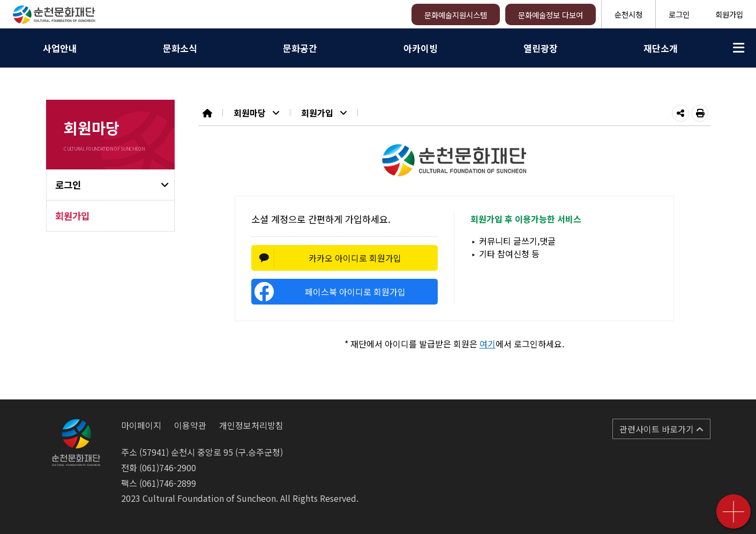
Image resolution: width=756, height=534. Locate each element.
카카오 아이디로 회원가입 (355, 258)
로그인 (679, 14)
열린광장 (541, 48)
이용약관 (190, 425)
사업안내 (60, 48)
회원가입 (729, 14)
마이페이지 (141, 425)
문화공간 (300, 48)
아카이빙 (421, 48)
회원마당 (257, 113)
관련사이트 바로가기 (661, 429)
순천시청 (628, 14)
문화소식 (180, 48)
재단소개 (661, 48)
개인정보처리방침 (251, 425)
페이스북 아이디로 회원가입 (355, 292)
